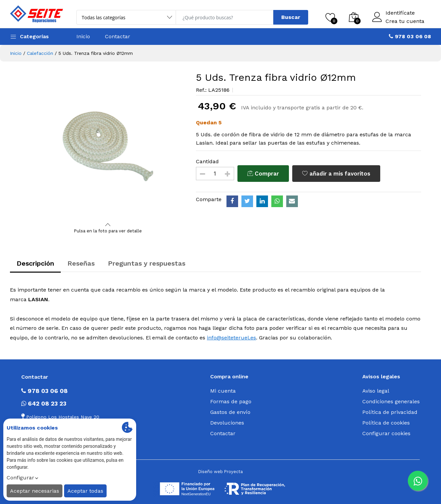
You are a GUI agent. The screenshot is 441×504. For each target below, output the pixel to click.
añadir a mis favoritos (336, 174)
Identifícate (400, 13)
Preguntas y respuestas (147, 263)
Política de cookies (386, 423)
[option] (108, 146)
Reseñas (81, 263)
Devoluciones (227, 423)
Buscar (291, 17)
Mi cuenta (223, 391)
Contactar (118, 36)
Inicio (83, 36)
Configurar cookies (386, 433)
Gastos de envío (230, 412)
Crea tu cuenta (405, 21)
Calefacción (40, 53)
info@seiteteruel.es (231, 338)
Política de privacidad (390, 412)
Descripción (35, 263)
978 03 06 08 (44, 391)
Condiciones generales (391, 401)
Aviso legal (376, 391)
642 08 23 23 (44, 403)
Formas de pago (231, 401)
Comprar (263, 174)
